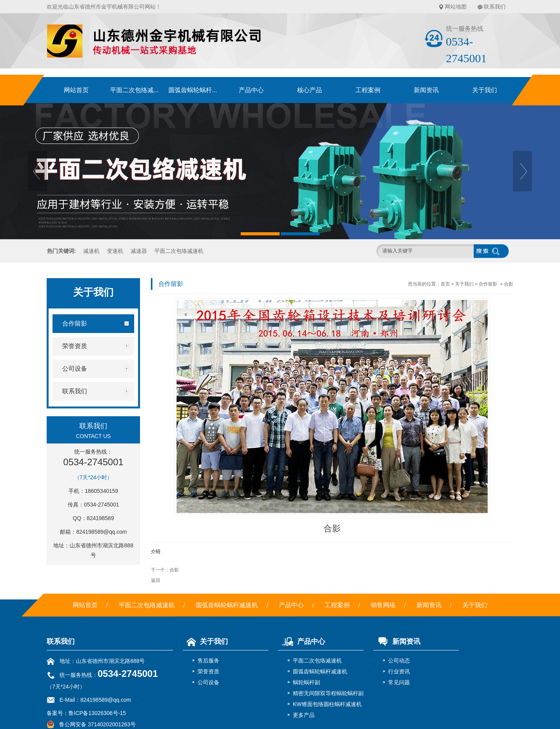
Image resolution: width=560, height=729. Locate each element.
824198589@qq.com (101, 532)
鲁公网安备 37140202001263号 (91, 724)
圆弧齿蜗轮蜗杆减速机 (227, 605)
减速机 (91, 251)
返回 (156, 580)
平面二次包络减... (134, 90)
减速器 (139, 251)
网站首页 (76, 90)
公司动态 (399, 661)
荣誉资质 (208, 671)
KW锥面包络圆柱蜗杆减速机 (327, 704)
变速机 (115, 251)
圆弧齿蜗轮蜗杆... (193, 90)
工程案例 (368, 90)
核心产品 (310, 90)
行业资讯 (399, 671)
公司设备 (208, 682)
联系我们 (495, 7)
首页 (445, 284)
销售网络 (383, 605)
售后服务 (208, 661)
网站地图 (456, 7)
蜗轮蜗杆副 (306, 682)
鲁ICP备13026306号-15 (97, 713)
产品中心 (251, 90)
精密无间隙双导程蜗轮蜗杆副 (328, 693)
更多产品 (304, 715)
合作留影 (488, 284)
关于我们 (485, 90)
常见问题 (399, 682)
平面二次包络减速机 (179, 251)
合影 (509, 284)
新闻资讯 (426, 90)
